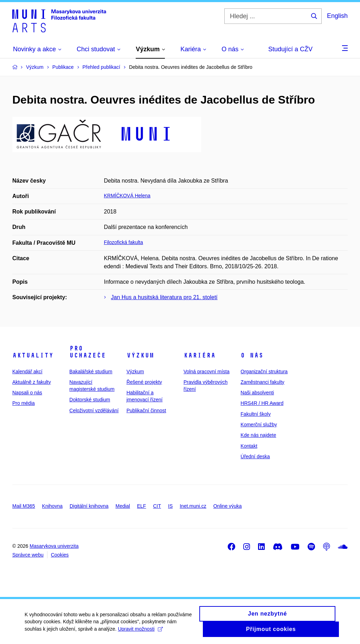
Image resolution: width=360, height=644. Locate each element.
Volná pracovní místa (207, 372)
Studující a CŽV (290, 49)
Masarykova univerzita (54, 546)
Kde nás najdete (258, 435)
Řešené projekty (144, 382)
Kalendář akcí (27, 372)
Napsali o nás (27, 393)
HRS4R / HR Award (262, 403)
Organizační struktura (264, 372)
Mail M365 (24, 506)
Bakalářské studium (91, 372)
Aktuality (33, 355)
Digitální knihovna (89, 506)
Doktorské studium (90, 400)
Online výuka (228, 506)
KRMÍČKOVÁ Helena (127, 196)
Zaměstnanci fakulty (262, 382)
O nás (252, 355)
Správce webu (28, 555)
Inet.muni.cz (193, 506)
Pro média (24, 403)
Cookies (60, 555)
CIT (157, 506)
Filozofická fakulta (124, 242)
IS (170, 506)
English (337, 16)
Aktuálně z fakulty (32, 382)
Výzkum (140, 355)
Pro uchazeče (88, 352)
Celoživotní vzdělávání (94, 410)
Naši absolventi (257, 393)
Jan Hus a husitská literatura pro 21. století (164, 297)
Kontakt (249, 446)
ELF (142, 506)
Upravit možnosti (140, 632)
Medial (123, 506)
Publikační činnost (146, 410)
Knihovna (52, 506)
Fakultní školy (256, 414)
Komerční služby (259, 425)
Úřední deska (255, 456)
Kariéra (200, 355)
